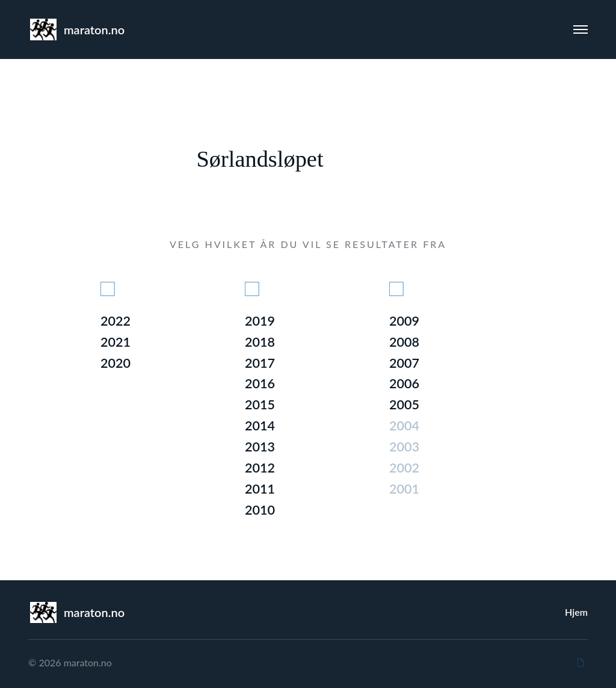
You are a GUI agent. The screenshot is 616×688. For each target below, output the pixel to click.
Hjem (576, 612)
